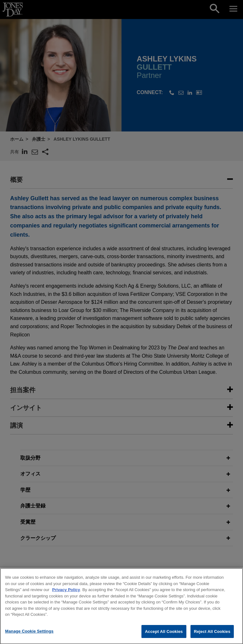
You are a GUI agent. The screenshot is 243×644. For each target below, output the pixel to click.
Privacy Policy (66, 595)
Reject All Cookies (212, 637)
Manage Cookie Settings (29, 637)
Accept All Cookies (164, 637)
